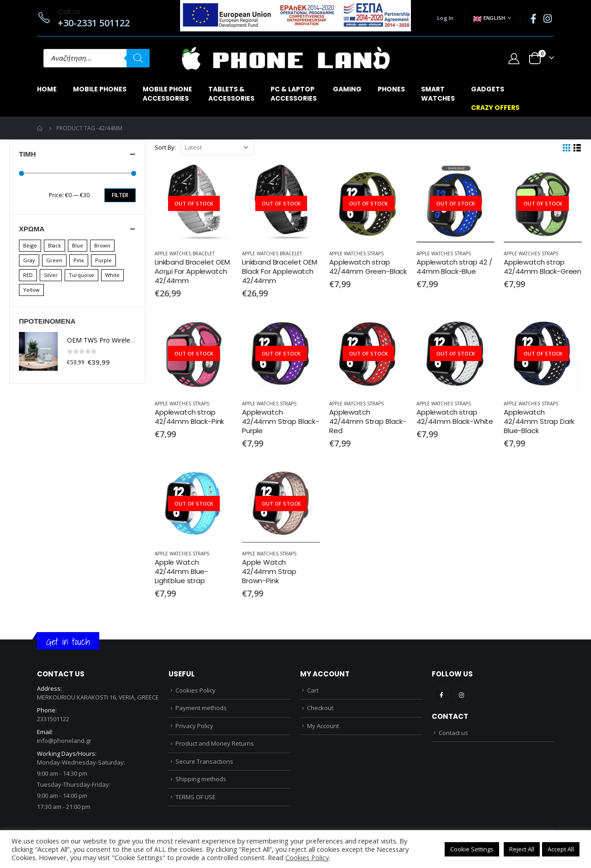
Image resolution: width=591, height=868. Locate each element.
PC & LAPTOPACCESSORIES (294, 94)
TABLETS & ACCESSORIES (231, 94)
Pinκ (79, 260)
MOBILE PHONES (100, 89)
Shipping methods (201, 779)
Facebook (441, 695)
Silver (51, 275)
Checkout (320, 708)
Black (54, 245)
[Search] (138, 58)
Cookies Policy (196, 690)
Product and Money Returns (215, 743)
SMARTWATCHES (438, 94)
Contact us (453, 733)
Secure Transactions (204, 761)
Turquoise (81, 275)
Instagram (461, 695)
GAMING (347, 89)
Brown (102, 245)
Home (47, 89)
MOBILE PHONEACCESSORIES (167, 94)
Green (54, 260)
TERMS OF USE (196, 797)
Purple (103, 260)
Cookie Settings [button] (472, 849)
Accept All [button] (561, 849)
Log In (446, 18)
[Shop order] (217, 147)
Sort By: (165, 147)
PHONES (391, 89)
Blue (78, 245)
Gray (29, 260)
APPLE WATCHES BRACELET (185, 253)
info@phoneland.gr (64, 741)
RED (28, 275)
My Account (323, 726)
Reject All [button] (522, 849)
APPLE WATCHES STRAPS (356, 253)
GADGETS (488, 89)
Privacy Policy (194, 726)
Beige (30, 245)
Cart (313, 690)
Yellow (31, 290)
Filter (120, 195)
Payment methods (201, 708)
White (112, 275)
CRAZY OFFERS (495, 108)
